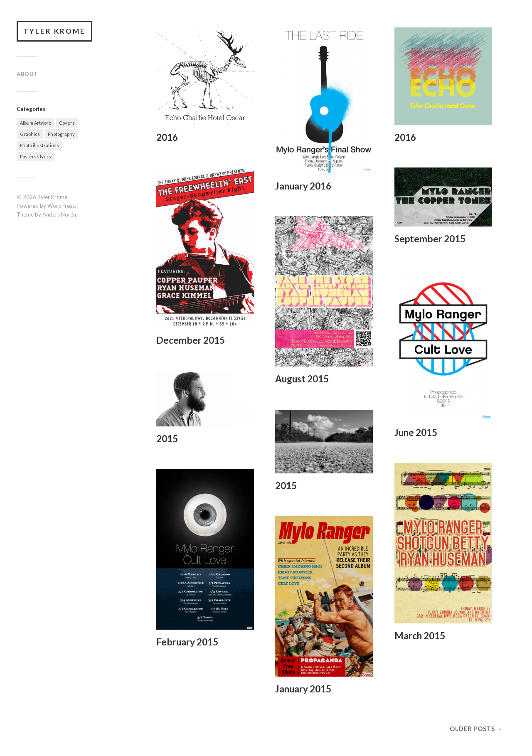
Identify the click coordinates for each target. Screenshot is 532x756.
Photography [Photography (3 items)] (61, 134)
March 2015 (420, 636)
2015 (167, 439)
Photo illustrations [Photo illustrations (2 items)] (39, 145)
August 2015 (302, 379)
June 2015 (416, 432)
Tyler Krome (54, 31)
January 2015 (303, 689)
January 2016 (303, 186)
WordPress (61, 206)
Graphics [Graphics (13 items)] (30, 134)
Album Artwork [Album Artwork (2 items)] (36, 123)
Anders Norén (59, 214)
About (27, 74)
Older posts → (476, 729)
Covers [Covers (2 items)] (67, 123)
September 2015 (430, 239)
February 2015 (187, 642)
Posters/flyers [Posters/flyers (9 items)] (36, 156)
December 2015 (191, 340)
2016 (167, 137)
